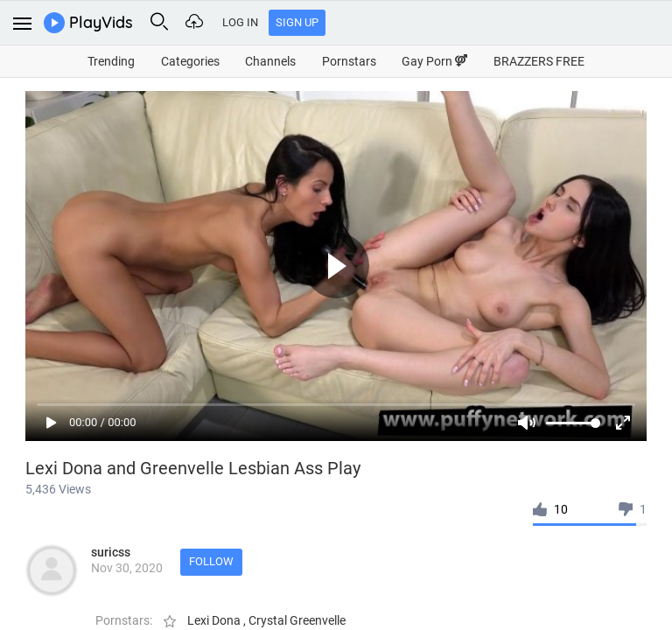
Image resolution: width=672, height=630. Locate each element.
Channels (270, 61)
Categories (190, 61)
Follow (211, 561)
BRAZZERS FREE (539, 61)
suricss (111, 552)
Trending (111, 61)
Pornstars (349, 61)
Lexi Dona (215, 620)
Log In (240, 22)
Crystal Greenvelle (297, 620)
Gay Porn (434, 61)
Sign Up (297, 22)
